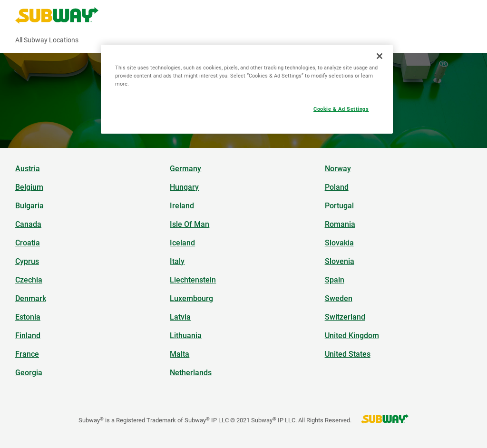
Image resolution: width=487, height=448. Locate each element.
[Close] (380, 56)
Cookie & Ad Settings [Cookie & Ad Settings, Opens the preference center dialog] (341, 109)
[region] (247, 89)
